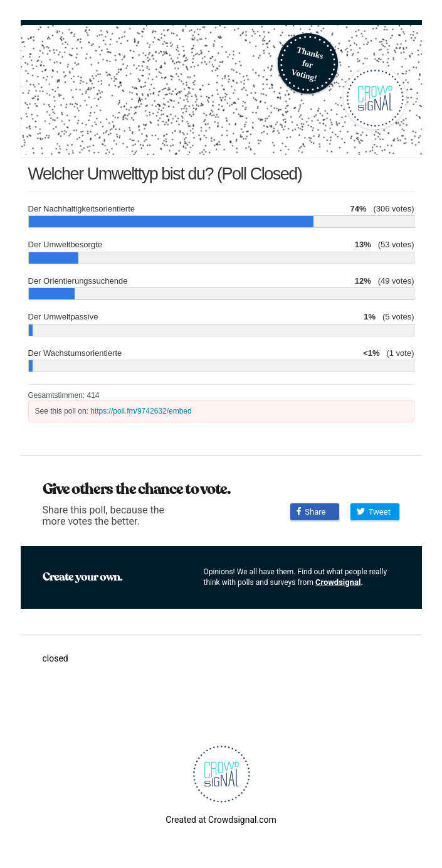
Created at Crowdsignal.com (221, 820)
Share (311, 512)
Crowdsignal (338, 582)
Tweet (374, 512)
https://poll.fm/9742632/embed (141, 411)
